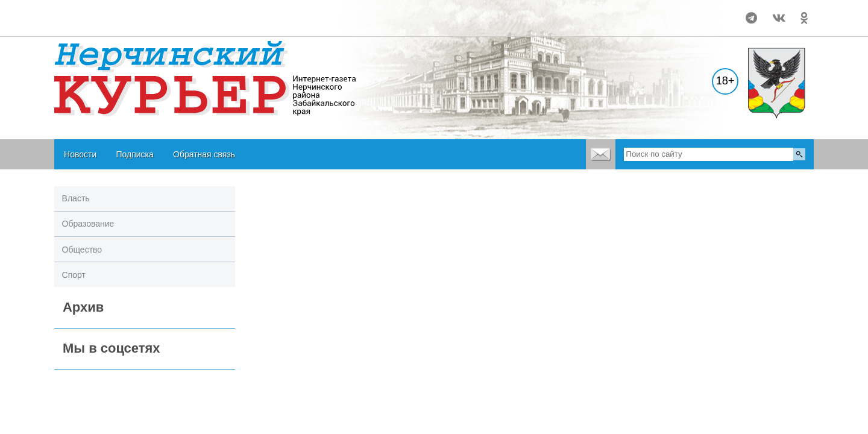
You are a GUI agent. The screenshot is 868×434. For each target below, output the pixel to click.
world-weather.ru (134, 24)
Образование (88, 224)
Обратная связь (204, 154)
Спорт (74, 275)
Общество (82, 250)
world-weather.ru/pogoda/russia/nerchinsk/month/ (133, 13)
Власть (76, 198)
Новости (80, 154)
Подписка (134, 154)
